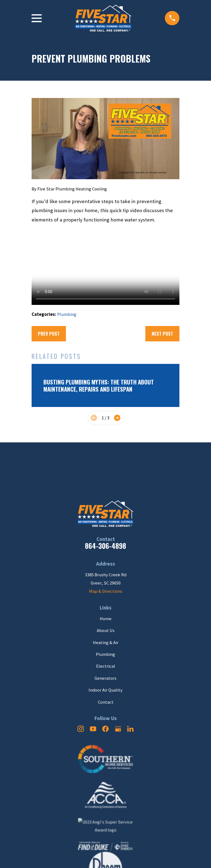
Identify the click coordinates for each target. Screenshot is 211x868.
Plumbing (67, 314)
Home (106, 619)
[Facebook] (105, 729)
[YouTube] (93, 729)
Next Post (162, 334)
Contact (106, 702)
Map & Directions (106, 591)
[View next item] (117, 418)
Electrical (106, 666)
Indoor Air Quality (105, 690)
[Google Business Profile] (118, 729)
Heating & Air (106, 643)
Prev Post (49, 334)
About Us (106, 630)
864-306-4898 (105, 546)
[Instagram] (81, 729)
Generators (105, 678)
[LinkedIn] (130, 729)
